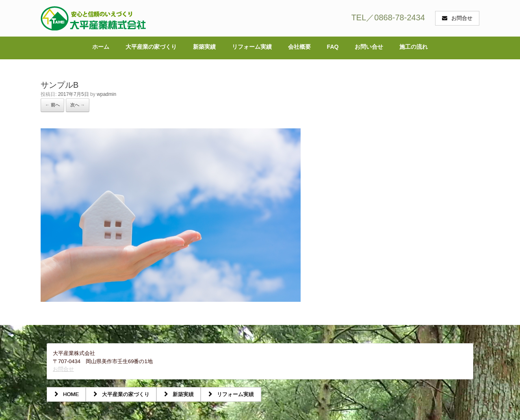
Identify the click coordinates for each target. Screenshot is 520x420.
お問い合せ (369, 47)
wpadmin (106, 94)
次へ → (78, 105)
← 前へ (52, 105)
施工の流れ (414, 47)
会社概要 (299, 47)
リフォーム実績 (252, 47)
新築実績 (204, 47)
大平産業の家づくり (151, 47)
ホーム (101, 47)
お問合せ (63, 369)
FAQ (333, 47)
